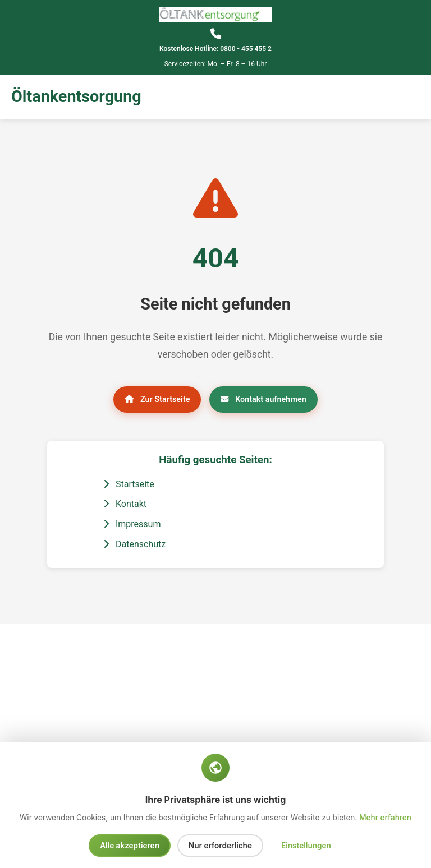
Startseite (129, 484)
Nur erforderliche (220, 846)
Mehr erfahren (385, 818)
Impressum (132, 524)
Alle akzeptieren (130, 846)
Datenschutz (134, 544)
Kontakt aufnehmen (263, 400)
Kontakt (125, 504)
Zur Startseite (157, 400)
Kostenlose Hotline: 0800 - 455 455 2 (215, 49)
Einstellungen (306, 846)
